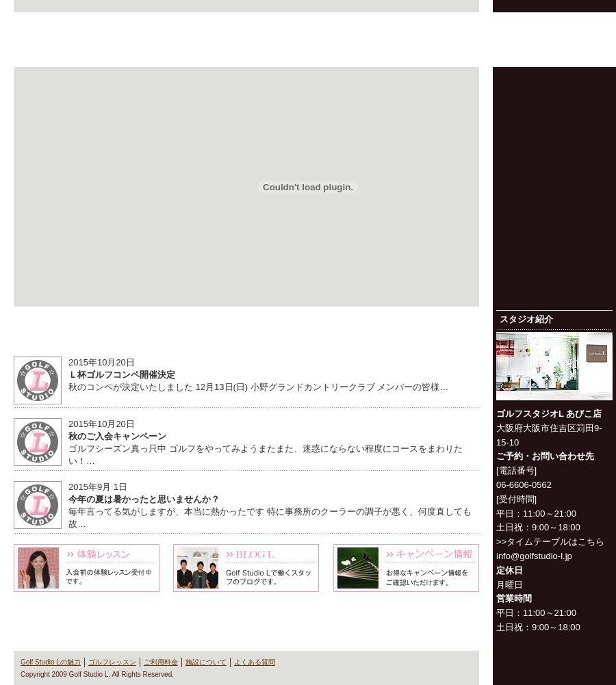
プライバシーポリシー (527, 23)
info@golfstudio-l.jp (534, 556)
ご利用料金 (431, 51)
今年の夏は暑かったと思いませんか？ (144, 499)
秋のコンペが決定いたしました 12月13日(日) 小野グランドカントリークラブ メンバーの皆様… (258, 387)
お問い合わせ (593, 23)
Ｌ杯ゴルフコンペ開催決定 (122, 375)
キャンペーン (406, 568)
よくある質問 (579, 51)
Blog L (246, 568)
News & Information (246, 334)
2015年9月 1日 (98, 487)
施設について (505, 51)
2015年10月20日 (102, 362)
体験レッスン (87, 568)
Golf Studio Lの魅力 (284, 51)
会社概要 (462, 23)
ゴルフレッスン (358, 51)
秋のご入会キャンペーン (117, 436)
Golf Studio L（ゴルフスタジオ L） (89, 40)
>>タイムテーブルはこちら (550, 542)
